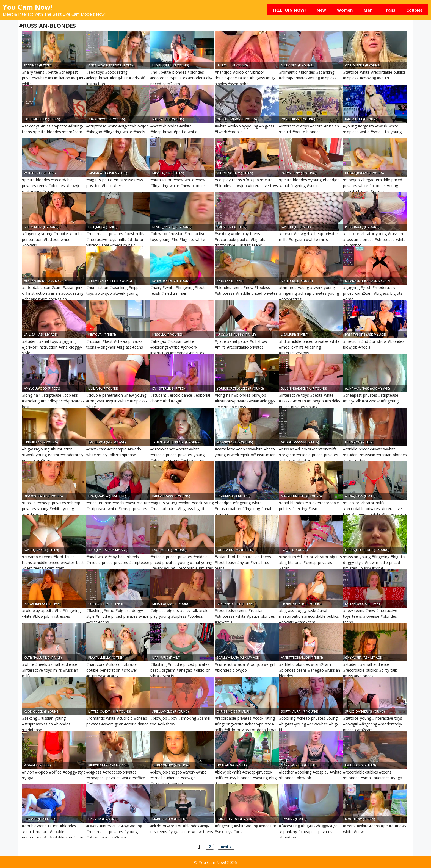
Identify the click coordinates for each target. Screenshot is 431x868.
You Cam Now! (27, 7)
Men (368, 10)
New (321, 10)
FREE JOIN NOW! (289, 10)
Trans (389, 10)
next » (226, 847)
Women (345, 10)
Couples (415, 10)
